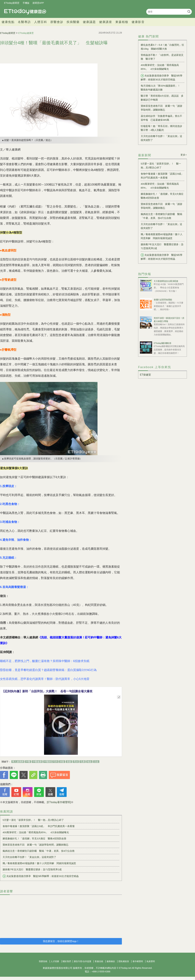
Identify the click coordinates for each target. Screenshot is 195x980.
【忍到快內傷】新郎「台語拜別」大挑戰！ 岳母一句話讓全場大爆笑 (47, 691)
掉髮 (62, 762)
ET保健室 (145, 375)
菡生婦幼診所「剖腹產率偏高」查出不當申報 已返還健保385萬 (161, 118)
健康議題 (89, 22)
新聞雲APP (38, 3)
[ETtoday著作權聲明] (59, 802)
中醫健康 (37, 762)
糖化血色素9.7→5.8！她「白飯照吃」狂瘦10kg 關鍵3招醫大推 (162, 47)
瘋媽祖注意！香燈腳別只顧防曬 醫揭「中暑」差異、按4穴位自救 (39, 851)
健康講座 (106, 22)
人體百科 (41, 22)
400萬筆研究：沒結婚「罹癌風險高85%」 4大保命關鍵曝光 (36, 832)
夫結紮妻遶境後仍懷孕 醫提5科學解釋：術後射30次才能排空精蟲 (41, 876)
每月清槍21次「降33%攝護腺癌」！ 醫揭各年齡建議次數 (162, 88)
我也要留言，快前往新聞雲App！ (61, 941)
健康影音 (138, 22)
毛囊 (83, 762)
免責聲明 (151, 961)
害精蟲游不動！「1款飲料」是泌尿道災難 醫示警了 (162, 57)
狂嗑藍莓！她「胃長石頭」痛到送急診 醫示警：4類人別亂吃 (162, 128)
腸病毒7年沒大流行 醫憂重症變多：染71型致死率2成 (32, 869)
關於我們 (67, 961)
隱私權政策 (124, 961)
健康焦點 (8, 22)
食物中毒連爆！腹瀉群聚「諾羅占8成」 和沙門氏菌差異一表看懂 (39, 826)
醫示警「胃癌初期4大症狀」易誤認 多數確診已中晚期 (162, 98)
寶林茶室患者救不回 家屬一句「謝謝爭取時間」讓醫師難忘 (36, 845)
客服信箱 (99, 961)
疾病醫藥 (73, 22)
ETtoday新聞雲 (12, 3)
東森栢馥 (122, 22)
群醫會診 (57, 22)
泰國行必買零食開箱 (163, 300)
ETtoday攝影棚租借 (162, 343)
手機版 (26, 3)
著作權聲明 (138, 961)
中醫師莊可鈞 (51, 762)
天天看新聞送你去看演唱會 (166, 281)
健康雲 (25, 12)
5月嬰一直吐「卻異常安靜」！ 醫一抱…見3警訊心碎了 (33, 820)
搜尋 (189, 11)
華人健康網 (18, 762)
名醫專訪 (24, 22)
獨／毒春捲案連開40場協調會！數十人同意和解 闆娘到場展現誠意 (39, 863)
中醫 (28, 762)
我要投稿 (43, 961)
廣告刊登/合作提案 (83, 961)
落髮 (69, 762)
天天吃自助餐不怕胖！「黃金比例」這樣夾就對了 (29, 857)
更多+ (184, 155)
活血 (96, 762)
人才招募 (55, 961)
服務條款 (111, 961)
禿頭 (76, 762)
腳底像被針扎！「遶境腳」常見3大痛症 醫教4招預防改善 (34, 839)
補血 (89, 762)
